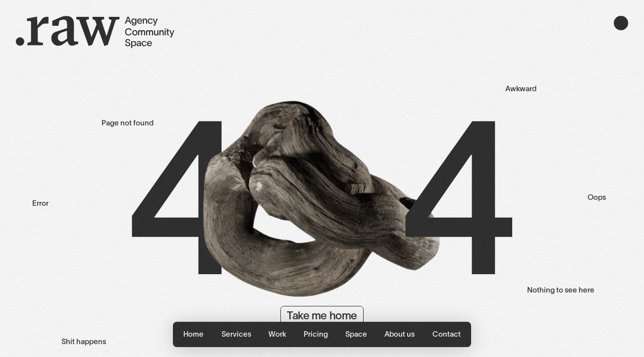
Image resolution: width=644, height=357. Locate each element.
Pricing (316, 334)
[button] (236, 334)
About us (400, 334)
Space (356, 334)
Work (277, 334)
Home (193, 334)
